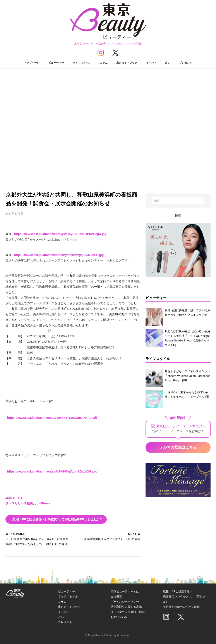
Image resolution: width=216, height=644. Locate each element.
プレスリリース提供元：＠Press (28, 503)
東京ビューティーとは (125, 591)
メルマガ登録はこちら (178, 447)
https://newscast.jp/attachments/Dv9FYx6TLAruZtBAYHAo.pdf (52, 418)
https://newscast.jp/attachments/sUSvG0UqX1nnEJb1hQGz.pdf (53, 471)
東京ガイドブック (127, 63)
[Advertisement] (108, 145)
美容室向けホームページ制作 (181, 607)
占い (168, 63)
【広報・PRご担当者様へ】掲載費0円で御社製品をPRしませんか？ (56, 519)
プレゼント (186, 63)
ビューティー (56, 63)
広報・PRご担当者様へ (178, 591)
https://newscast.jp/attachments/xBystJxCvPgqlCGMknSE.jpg (59, 255)
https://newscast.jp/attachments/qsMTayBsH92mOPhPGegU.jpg (60, 234)
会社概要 (116, 596)
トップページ (32, 63)
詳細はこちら (15, 498)
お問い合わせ (119, 617)
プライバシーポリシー (125, 602)
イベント (151, 63)
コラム (104, 63)
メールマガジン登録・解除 (128, 612)
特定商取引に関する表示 (126, 607)
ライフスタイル (82, 63)
